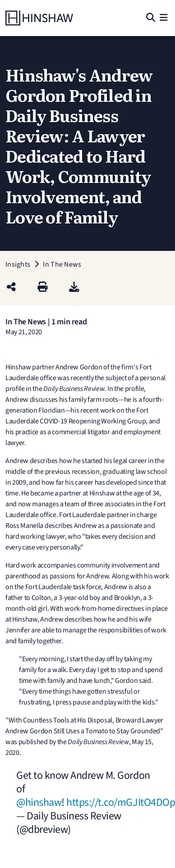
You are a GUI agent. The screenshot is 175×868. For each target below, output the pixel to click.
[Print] (43, 288)
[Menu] (164, 18)
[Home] (39, 18)
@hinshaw (39, 802)
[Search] (150, 18)
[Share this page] (11, 288)
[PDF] (74, 288)
